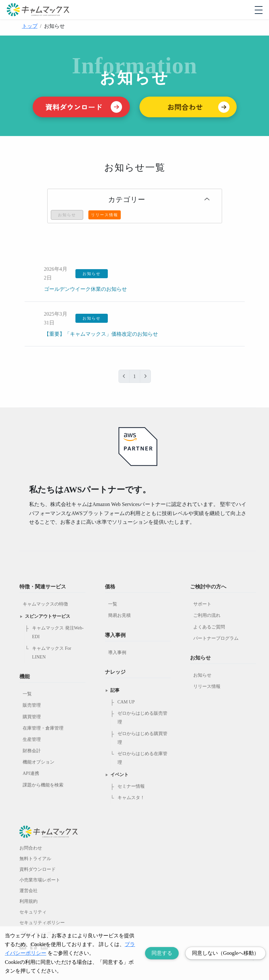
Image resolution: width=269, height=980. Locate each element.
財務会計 (32, 751)
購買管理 (32, 717)
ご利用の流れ (207, 615)
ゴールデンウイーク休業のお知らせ (85, 289)
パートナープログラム (216, 638)
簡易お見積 (119, 615)
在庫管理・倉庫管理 (43, 728)
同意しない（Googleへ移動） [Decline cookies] (225, 953)
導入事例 (117, 653)
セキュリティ (33, 912)
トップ (30, 26)
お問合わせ (31, 848)
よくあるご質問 (209, 627)
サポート (202, 604)
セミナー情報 (131, 786)
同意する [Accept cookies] (162, 953)
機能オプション (39, 762)
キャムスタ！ (131, 798)
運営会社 (28, 891)
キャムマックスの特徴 (45, 604)
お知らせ (202, 675)
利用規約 (28, 901)
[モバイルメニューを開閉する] (259, 10)
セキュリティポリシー (42, 923)
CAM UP (126, 702)
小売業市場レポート (40, 880)
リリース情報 (207, 686)
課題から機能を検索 (43, 785)
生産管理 (32, 739)
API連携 (31, 773)
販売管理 (32, 705)
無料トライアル (35, 859)
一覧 (27, 694)
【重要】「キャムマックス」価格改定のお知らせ (101, 334)
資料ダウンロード (38, 869)
